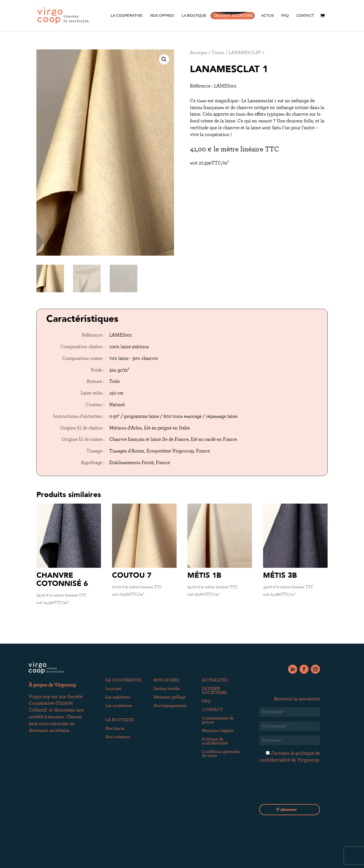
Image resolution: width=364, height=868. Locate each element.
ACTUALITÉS (215, 680)
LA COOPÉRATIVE (127, 16)
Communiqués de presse (218, 720)
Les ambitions (118, 697)
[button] (164, 59)
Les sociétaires (119, 706)
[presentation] (302, 791)
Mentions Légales (218, 731)
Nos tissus (115, 729)
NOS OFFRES (162, 16)
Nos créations (118, 737)
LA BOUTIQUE (194, 16)
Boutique (199, 53)
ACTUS (268, 16)
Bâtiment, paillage (169, 697)
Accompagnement (170, 706)
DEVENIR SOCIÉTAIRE (234, 16)
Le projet (113, 689)
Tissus (218, 53)
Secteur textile (167, 689)
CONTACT (305, 16)
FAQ (285, 16)
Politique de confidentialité (215, 741)
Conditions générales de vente (221, 754)
